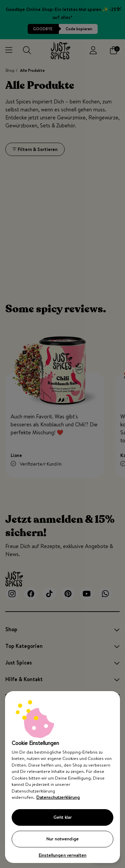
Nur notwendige (62, 839)
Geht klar (62, 817)
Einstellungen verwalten (62, 855)
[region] (62, 777)
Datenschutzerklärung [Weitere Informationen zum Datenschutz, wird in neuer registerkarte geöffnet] (58, 797)
